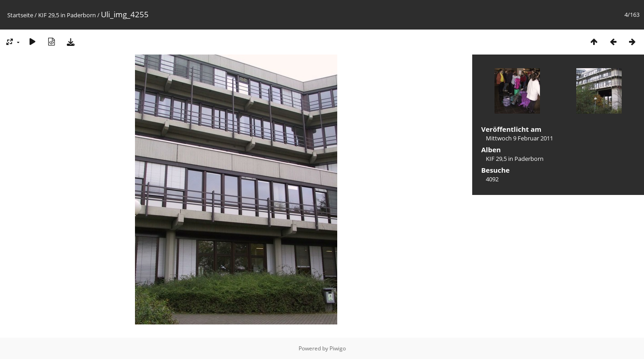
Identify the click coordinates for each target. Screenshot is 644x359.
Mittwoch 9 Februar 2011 (519, 138)
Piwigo (338, 348)
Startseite (20, 15)
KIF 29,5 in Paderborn (67, 15)
